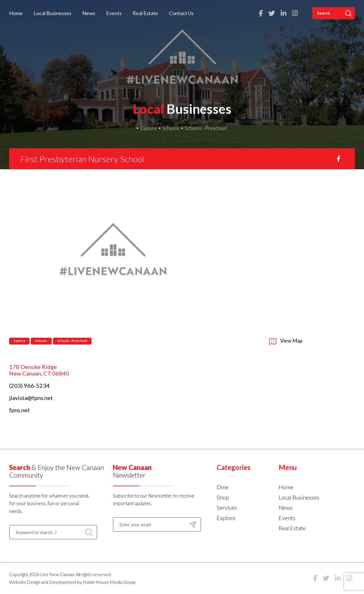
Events (114, 13)
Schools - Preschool (206, 128)
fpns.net (19, 410)
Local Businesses (52, 13)
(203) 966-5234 (29, 385)
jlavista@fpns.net (31, 398)
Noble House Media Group (109, 582)
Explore (148, 128)
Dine (223, 487)
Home (16, 13)
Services (227, 508)
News (89, 13)
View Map (286, 341)
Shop (223, 497)
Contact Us (181, 13)
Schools (171, 128)
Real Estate (145, 13)
